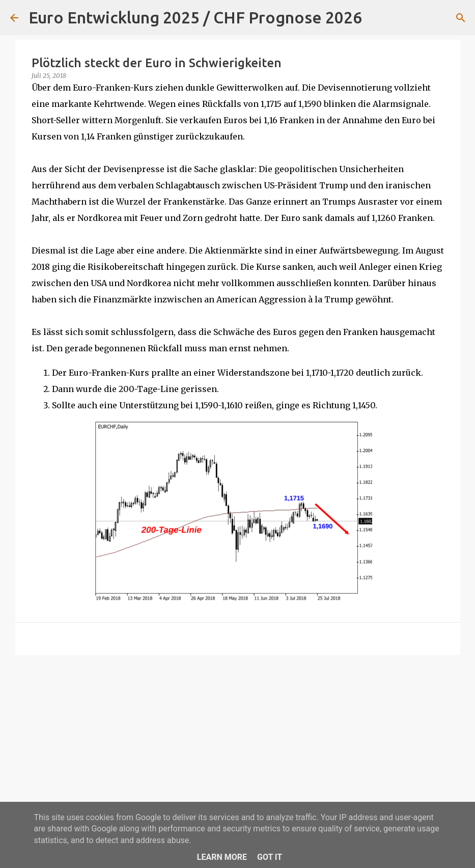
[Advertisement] (238, 742)
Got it (270, 857)
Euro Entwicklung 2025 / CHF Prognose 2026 (195, 17)
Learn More (222, 857)
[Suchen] (376, 18)
